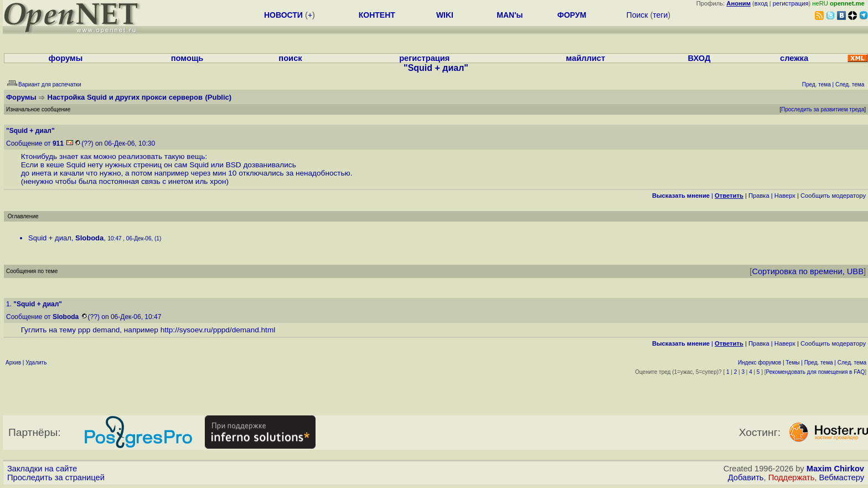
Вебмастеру (842, 477)
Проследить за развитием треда (823, 109)
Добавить (746, 477)
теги (660, 15)
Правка (759, 196)
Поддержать (792, 477)
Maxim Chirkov (835, 469)
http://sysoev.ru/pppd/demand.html (218, 330)
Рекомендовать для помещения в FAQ (816, 372)
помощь (187, 58)
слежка (794, 58)
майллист (585, 58)
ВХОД (699, 58)
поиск (290, 58)
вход (761, 3)
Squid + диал (50, 238)
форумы (66, 58)
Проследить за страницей (56, 477)
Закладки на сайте (42, 469)
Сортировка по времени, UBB (808, 271)
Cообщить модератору (833, 196)
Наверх (785, 196)
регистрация (791, 3)
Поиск (637, 15)
